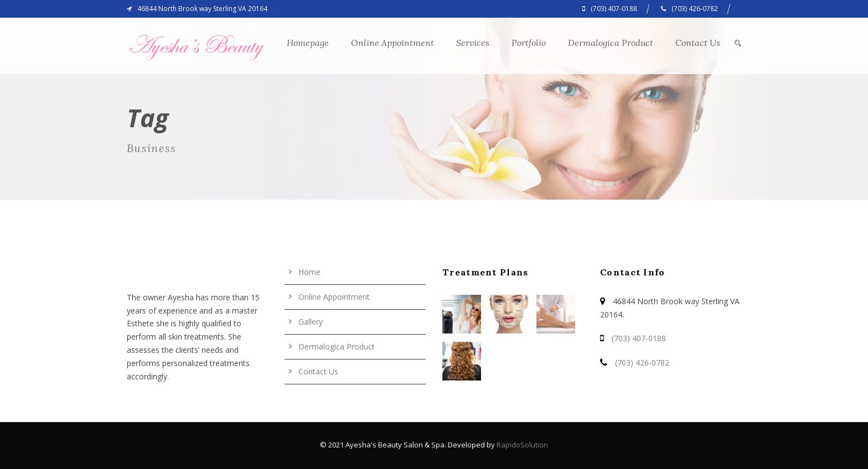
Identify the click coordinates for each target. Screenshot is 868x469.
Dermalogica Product (611, 43)
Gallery (311, 322)
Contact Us (698, 43)
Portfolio (529, 43)
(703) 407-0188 (639, 338)
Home (309, 272)
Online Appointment (392, 43)
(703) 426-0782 (642, 363)
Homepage (308, 43)
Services (473, 43)
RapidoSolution (522, 445)
